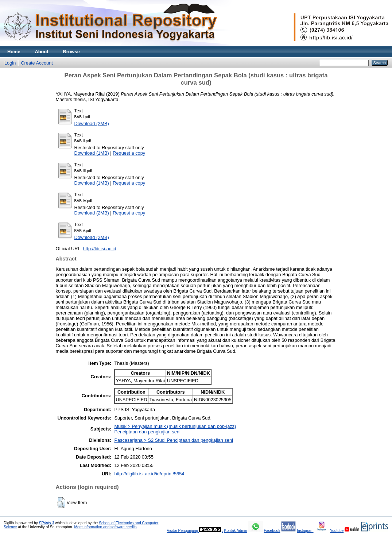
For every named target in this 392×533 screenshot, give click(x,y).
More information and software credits (105, 527)
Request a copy (129, 153)
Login (10, 63)
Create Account (37, 63)
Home (14, 52)
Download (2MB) (92, 123)
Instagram (305, 531)
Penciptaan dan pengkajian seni (147, 432)
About (42, 52)
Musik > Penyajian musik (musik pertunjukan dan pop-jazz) (175, 426)
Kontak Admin (236, 531)
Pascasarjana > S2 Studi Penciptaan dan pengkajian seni (173, 440)
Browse (71, 52)
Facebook (272, 531)
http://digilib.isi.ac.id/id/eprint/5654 (149, 474)
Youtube (337, 531)
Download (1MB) (92, 153)
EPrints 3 (47, 523)
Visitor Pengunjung (183, 531)
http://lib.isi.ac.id (100, 249)
